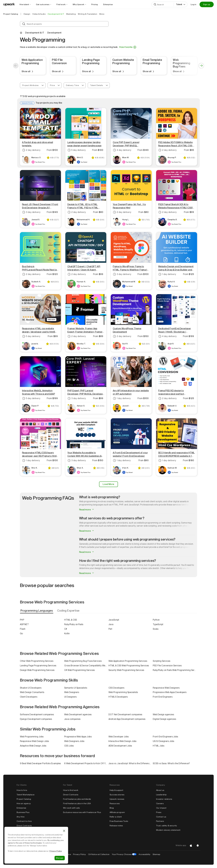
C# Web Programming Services (80, 670)
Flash (23, 629)
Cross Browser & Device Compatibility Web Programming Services (86, 666)
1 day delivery (167, 274)
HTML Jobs (159, 746)
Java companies (72, 719)
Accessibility (144, 854)
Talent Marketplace (26, 795)
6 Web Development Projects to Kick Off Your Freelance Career (86, 763)
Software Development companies (37, 714)
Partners (160, 821)
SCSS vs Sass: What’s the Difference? (171, 763)
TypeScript (158, 624)
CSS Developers (116, 688)
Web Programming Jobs (32, 737)
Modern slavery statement (168, 830)
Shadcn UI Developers (31, 688)
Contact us (161, 817)
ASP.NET (24, 624)
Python (156, 620)
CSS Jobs (69, 746)
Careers (160, 803)
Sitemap (156, 854)
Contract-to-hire (24, 821)
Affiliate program (117, 812)
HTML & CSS (71, 620)
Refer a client (116, 817)
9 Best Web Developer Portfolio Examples (40, 763)
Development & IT (35, 33)
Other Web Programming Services (37, 661)
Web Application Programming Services (128, 661)
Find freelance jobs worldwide (77, 799)
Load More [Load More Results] (108, 484)
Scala (156, 629)
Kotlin (67, 633)
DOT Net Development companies (125, 714)
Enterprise (21, 808)
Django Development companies (36, 719)
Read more (87, 510)
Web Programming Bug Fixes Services (83, 661)
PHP (22, 620)
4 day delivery (122, 150)
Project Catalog (11, 14)
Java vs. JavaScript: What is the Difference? (130, 763)
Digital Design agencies (164, 719)
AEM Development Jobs (120, 746)
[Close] (64, 831)
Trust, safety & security (167, 826)
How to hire (22, 790)
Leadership (161, 795)
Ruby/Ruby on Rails (74, 624)
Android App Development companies (127, 719)
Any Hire (21, 817)
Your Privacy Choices (124, 854)
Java (111, 624)
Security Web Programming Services (126, 670)
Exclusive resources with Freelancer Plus (82, 812)
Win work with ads (71, 808)
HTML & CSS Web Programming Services (129, 666)
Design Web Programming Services (37, 670)
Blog (112, 808)
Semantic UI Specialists (76, 688)
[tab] (37, 611)
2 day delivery (31, 150)
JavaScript (114, 620)
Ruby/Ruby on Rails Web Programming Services (175, 670)
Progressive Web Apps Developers (170, 692)
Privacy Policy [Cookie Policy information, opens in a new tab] (56, 851)
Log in (193, 4)
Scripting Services (162, 661)
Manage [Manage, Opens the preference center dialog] (60, 858)
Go (21, 633)
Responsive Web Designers (166, 688)
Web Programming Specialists (123, 692)
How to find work (71, 790)
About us (160, 790)
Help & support (116, 790)
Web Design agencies (163, 714)
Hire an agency (24, 803)
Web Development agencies (78, 714)
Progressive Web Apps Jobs (78, 737)
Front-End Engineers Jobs (165, 737)
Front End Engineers (163, 697)
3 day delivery (31, 212)
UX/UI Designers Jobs (164, 741)
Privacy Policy (80, 854)
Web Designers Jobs (74, 741)
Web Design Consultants (32, 692)
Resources (115, 803)
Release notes (116, 826)
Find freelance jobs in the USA (77, 803)
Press (159, 812)
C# (66, 629)
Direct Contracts (24, 826)
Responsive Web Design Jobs (34, 741)
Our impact (161, 808)
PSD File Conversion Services (167, 666)
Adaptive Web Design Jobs (33, 746)
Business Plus (23, 812)
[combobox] (33, 85)
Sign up (207, 4)
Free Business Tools (119, 821)
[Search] (169, 4)
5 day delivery (77, 150)
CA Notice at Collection (99, 854)
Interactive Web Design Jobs (122, 741)
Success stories (117, 795)
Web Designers (72, 692)
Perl (110, 629)
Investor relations (164, 799)
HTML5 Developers (118, 697)
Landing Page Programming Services (38, 666)
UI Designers (70, 697)
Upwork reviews (117, 799)
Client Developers (29, 697)
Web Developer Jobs (119, 737)
